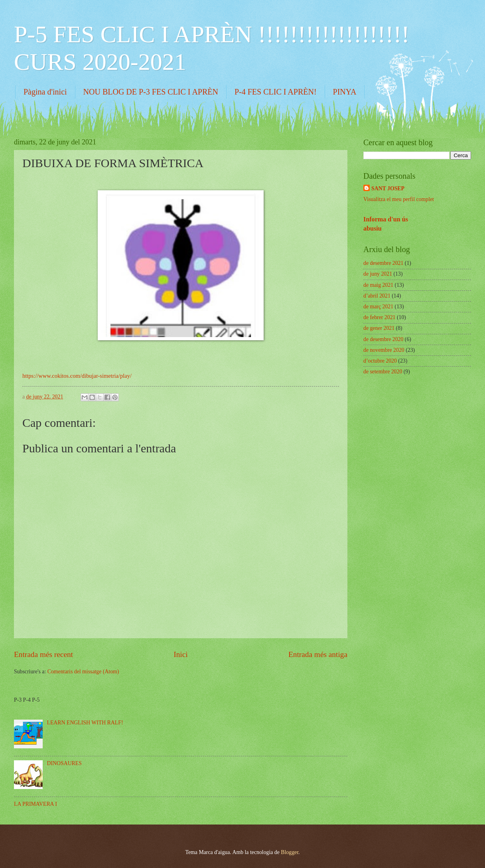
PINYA (345, 92)
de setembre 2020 (383, 372)
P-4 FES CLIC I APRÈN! (276, 92)
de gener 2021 (379, 328)
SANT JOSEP (388, 188)
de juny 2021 (378, 274)
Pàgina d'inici (45, 92)
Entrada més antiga (318, 654)
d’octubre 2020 (380, 361)
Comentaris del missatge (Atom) (83, 672)
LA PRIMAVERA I (35, 804)
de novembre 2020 (384, 350)
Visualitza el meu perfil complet (399, 199)
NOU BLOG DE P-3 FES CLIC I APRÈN (151, 92)
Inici (180, 654)
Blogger (290, 852)
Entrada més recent (43, 654)
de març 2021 (378, 307)
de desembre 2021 (383, 263)
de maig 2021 (378, 285)
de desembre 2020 (383, 339)
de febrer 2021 (379, 317)
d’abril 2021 (377, 296)
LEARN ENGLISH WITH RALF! (85, 723)
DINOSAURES (64, 763)
